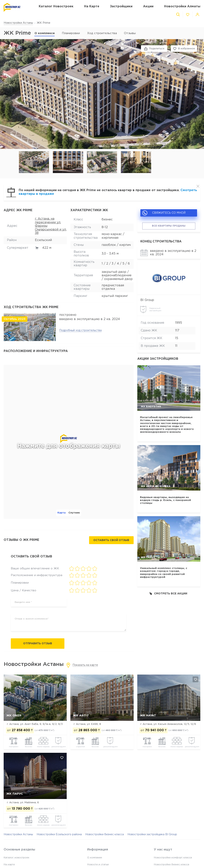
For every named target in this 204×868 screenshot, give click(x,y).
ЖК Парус (15, 794)
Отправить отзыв (38, 644)
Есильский (43, 240)
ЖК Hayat (148, 715)
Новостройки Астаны (18, 23)
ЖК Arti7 (81, 715)
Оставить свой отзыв (111, 540)
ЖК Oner (14, 715)
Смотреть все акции (168, 594)
